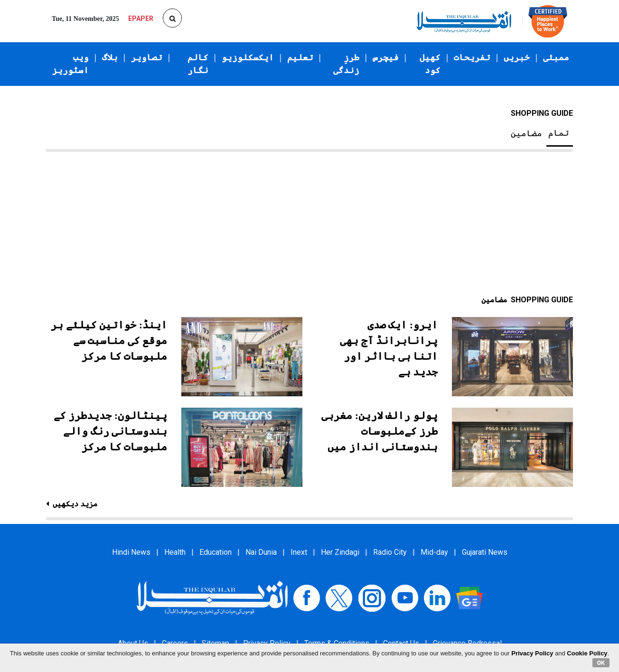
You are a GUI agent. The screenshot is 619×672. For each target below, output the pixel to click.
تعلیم (300, 57)
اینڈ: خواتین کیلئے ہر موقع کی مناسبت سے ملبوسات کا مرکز (109, 341)
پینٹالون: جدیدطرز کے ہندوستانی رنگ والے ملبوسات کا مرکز (110, 431)
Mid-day (434, 552)
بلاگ (110, 57)
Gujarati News (485, 552)
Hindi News (131, 552)
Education (216, 552)
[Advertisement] (309, 223)
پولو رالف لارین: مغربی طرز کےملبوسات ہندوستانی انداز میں (380, 431)
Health (175, 552)
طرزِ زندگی (346, 64)
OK (601, 663)
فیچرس (386, 57)
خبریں (517, 57)
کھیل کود (430, 64)
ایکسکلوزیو (248, 57)
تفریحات (472, 57)
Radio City (390, 552)
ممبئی (556, 57)
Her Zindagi (340, 552)
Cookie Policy (587, 653)
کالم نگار (198, 64)
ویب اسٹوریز (70, 64)
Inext (299, 552)
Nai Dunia (261, 552)
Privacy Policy (532, 653)
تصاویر (147, 57)
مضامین (526, 133)
